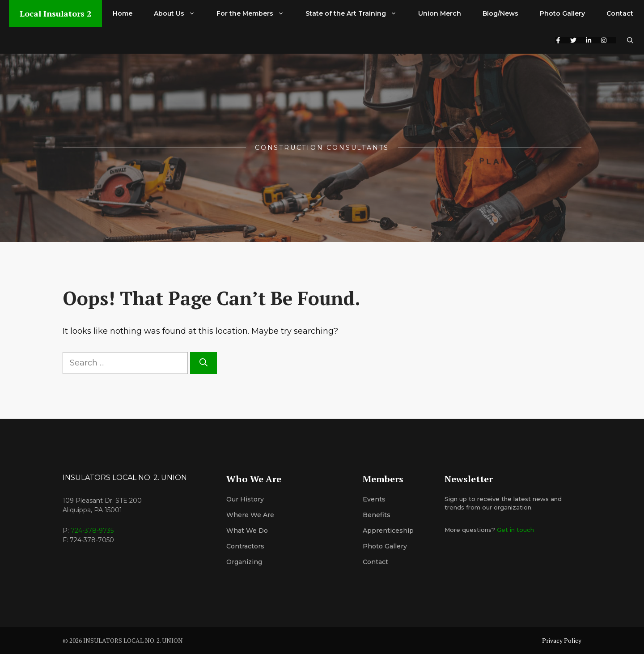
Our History (245, 499)
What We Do (247, 531)
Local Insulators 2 (55, 13)
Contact (620, 13)
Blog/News (500, 13)
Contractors (245, 546)
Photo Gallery (562, 13)
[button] (630, 40)
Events (374, 499)
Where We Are (250, 515)
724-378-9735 (92, 531)
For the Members (256, 13)
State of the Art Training (356, 13)
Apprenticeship (388, 531)
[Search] (203, 363)
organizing (244, 562)
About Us (180, 13)
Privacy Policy (562, 640)
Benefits (377, 515)
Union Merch (440, 13)
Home (123, 13)
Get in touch (515, 530)
